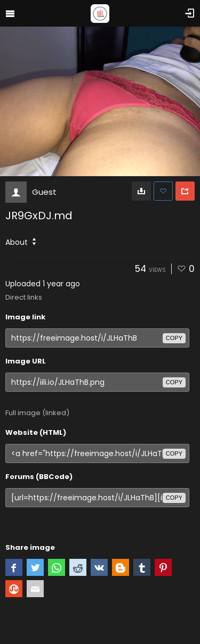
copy (174, 338)
